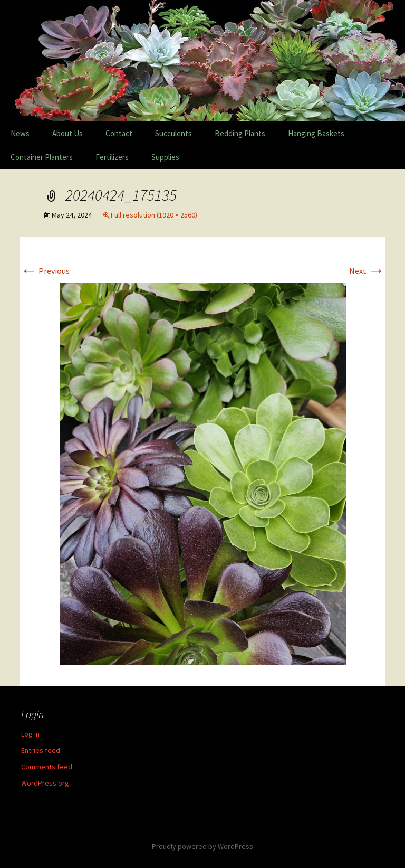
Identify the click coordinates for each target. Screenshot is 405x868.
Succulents (173, 133)
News (20, 133)
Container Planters (42, 157)
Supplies (165, 157)
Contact (119, 133)
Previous (45, 271)
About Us (67, 133)
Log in (30, 734)
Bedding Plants (240, 133)
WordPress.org (45, 783)
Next (367, 271)
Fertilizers (112, 157)
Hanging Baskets (316, 133)
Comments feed (47, 767)
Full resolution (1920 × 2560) (154, 215)
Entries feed (41, 750)
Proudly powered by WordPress (202, 846)
